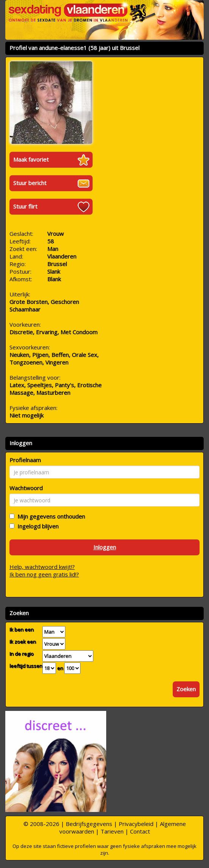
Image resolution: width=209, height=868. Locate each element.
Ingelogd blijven (36, 526)
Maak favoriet (31, 159)
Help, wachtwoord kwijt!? (42, 567)
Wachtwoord (26, 488)
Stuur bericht (30, 183)
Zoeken (186, 689)
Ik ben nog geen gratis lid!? (44, 574)
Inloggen (105, 547)
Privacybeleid (136, 824)
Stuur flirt (25, 206)
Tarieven (112, 831)
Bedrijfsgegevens (89, 824)
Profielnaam (25, 460)
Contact (140, 831)
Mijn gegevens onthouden (50, 516)
